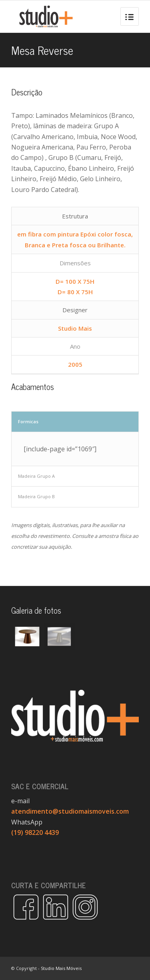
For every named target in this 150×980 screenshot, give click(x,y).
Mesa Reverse (42, 50)
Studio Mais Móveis (61, 968)
